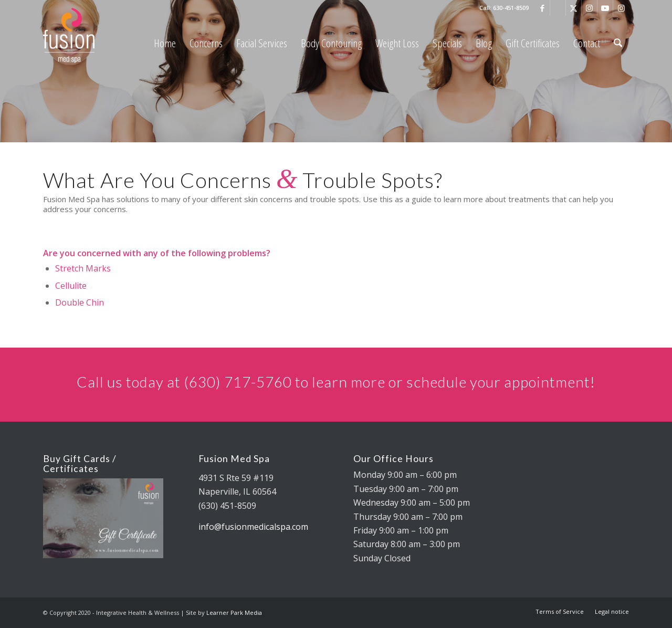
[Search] (618, 43)
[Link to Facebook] (542, 8)
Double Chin (80, 302)
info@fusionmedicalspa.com (253, 527)
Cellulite (71, 286)
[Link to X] (574, 8)
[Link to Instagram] (589, 8)
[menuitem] (165, 43)
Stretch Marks (83, 268)
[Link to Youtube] (605, 8)
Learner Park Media (234, 613)
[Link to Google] (558, 8)
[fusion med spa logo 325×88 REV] (96, 35)
